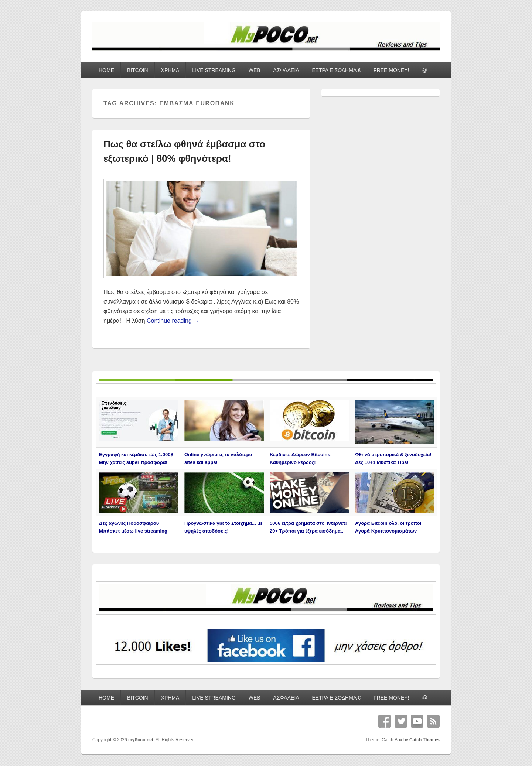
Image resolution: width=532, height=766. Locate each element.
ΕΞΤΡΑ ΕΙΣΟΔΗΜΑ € (337, 70)
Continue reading (173, 321)
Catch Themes (424, 740)
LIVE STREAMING (214, 70)
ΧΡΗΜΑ (170, 70)
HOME (106, 70)
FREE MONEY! (391, 70)
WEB (255, 70)
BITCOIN (138, 70)
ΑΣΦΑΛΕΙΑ (286, 70)
